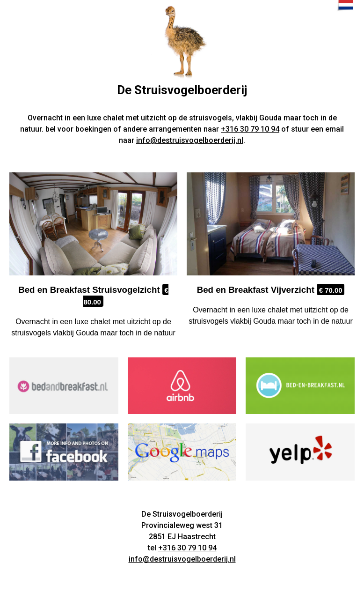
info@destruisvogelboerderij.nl (190, 140)
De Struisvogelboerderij (182, 90)
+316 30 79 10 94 (250, 129)
